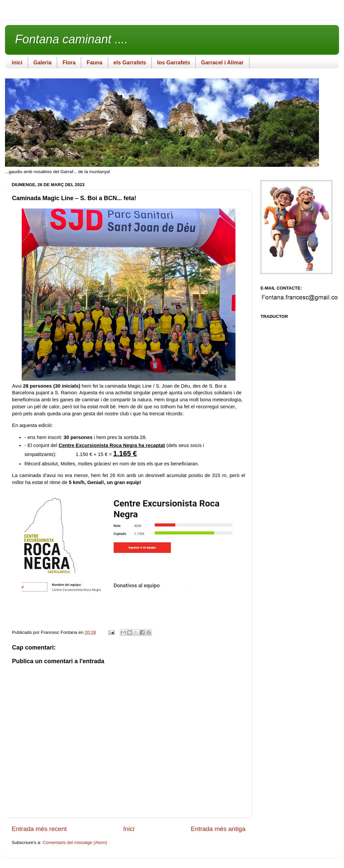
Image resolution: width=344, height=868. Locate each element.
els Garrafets (130, 63)
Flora (69, 63)
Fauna (94, 63)
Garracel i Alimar (222, 63)
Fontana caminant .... (71, 39)
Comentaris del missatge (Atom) (75, 842)
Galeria (42, 63)
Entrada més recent (39, 829)
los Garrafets (174, 63)
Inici (129, 829)
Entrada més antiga (218, 829)
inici (17, 63)
